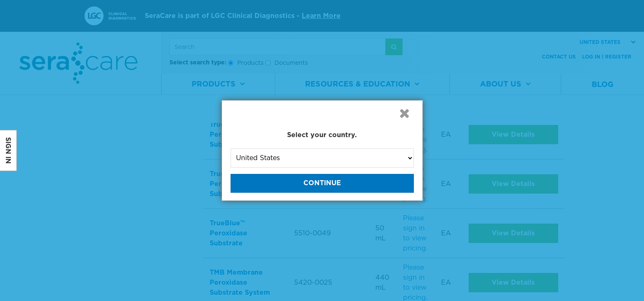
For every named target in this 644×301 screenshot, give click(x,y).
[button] (405, 113)
